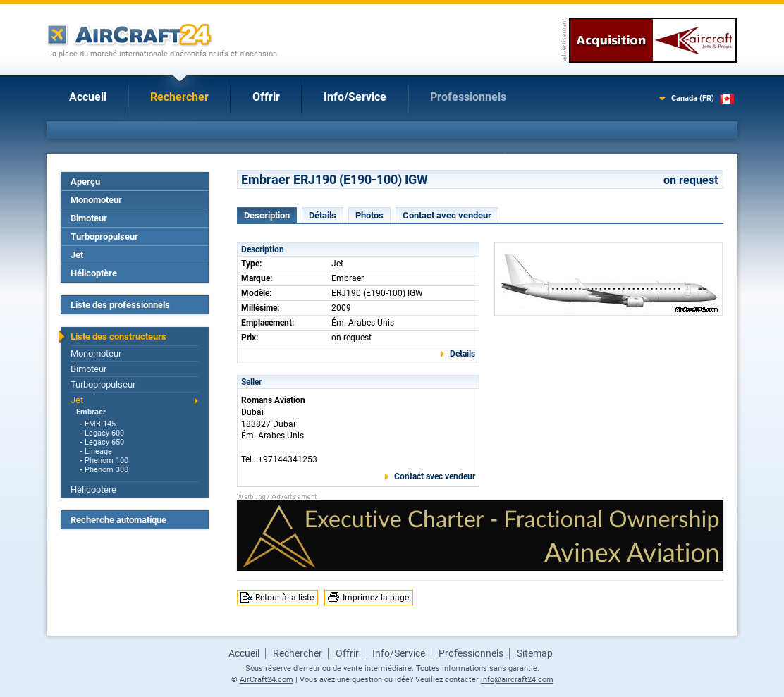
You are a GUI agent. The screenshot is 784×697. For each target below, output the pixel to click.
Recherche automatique (118, 520)
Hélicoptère (94, 273)
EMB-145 (100, 424)
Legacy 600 (104, 433)
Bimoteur (89, 218)
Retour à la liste (284, 598)
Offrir (266, 97)
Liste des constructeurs (118, 337)
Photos (369, 215)
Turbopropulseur (104, 236)
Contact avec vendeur (447, 215)
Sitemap (535, 653)
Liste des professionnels (120, 305)
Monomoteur (96, 200)
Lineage (98, 451)
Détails (323, 215)
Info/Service (355, 97)
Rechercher (179, 97)
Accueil (88, 97)
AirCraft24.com (267, 680)
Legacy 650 (104, 442)
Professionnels (468, 97)
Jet (77, 255)
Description (267, 215)
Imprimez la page (376, 598)
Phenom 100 (106, 461)
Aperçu (85, 181)
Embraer (91, 412)
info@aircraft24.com (517, 680)
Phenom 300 (106, 470)
